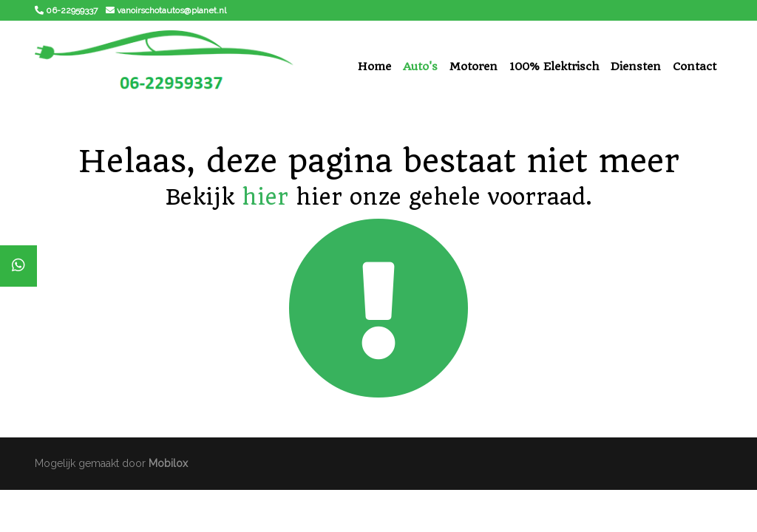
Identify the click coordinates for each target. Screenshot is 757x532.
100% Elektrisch (554, 66)
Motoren (473, 66)
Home (374, 66)
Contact (695, 66)
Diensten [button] (636, 66)
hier (265, 197)
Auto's (420, 66)
